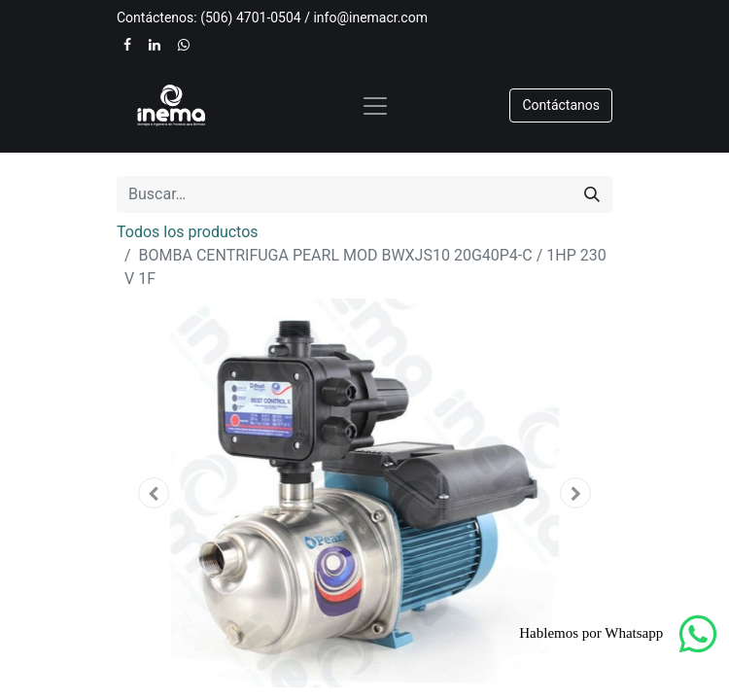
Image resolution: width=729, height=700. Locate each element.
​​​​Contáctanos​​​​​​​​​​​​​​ (561, 105)
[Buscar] (592, 194)
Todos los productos (188, 232)
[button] (154, 493)
